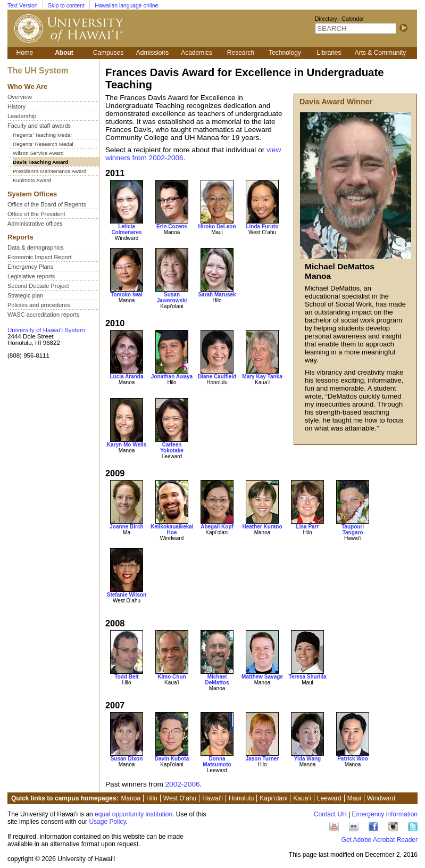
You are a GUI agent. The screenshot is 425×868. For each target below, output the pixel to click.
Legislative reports (31, 276)
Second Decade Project (38, 286)
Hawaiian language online (126, 6)
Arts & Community (381, 53)
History (16, 106)
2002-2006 (183, 784)
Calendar (353, 19)
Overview (20, 97)
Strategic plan (25, 295)
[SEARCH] (356, 28)
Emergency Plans (30, 267)
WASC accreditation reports (43, 315)
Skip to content (66, 6)
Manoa (131, 798)
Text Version (23, 6)
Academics (197, 53)
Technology (285, 53)
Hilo (152, 798)
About (64, 53)
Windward (381, 798)
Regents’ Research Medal (43, 144)
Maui (354, 798)
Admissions (152, 53)
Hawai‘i (212, 798)
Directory (326, 19)
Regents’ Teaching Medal (42, 135)
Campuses (108, 53)
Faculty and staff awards (39, 126)
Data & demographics (36, 247)
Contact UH (330, 814)
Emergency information (385, 814)
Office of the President (36, 214)
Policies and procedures (39, 305)
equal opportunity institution (134, 814)
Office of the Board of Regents (47, 204)
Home (24, 53)
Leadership (22, 116)
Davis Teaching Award (40, 162)
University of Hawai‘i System (46, 330)
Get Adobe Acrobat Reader (380, 840)
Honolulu (241, 798)
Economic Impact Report (39, 257)
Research (241, 53)
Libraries (329, 53)
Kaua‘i (302, 798)
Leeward (329, 798)
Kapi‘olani (273, 798)
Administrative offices (35, 224)
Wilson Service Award (38, 153)
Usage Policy (107, 822)
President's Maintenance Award (49, 171)
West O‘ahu (180, 798)
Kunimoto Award (32, 180)
